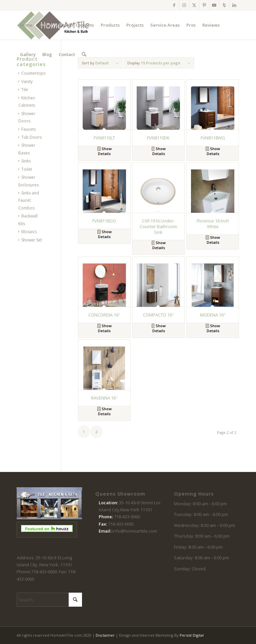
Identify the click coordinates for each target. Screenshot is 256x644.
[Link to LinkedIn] (234, 5)
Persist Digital (192, 635)
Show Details (104, 151)
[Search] (84, 54)
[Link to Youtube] (214, 5)
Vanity (27, 82)
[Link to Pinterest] (204, 5)
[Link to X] (194, 5)
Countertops (33, 73)
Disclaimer (105, 635)
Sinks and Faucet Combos (29, 200)
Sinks (26, 161)
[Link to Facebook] (174, 5)
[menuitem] (26, 25)
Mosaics (29, 232)
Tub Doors (31, 137)
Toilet (27, 169)
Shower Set (32, 240)
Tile (25, 90)
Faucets (28, 129)
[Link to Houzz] (224, 5)
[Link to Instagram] (184, 5)
